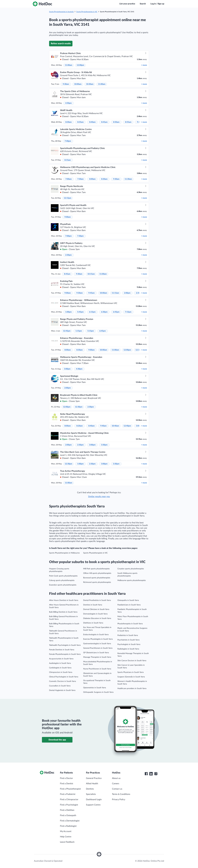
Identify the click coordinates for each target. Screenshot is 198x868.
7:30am (80, 179)
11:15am (115, 293)
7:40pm (68, 141)
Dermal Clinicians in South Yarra (96, 609)
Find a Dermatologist (70, 821)
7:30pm (80, 236)
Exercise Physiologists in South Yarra (98, 639)
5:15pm (91, 331)
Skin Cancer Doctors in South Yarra (132, 661)
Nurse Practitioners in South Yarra (97, 669)
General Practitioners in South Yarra (98, 648)
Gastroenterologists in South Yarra (97, 644)
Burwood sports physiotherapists (97, 578)
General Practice (94, 778)
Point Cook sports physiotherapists (63, 576)
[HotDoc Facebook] (146, 774)
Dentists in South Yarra (93, 605)
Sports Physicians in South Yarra (131, 672)
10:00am (78, 84)
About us (116, 778)
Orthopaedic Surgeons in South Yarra (98, 692)
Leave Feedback (67, 842)
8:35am (80, 122)
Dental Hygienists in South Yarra (62, 690)
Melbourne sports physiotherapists (132, 580)
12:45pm (67, 331)
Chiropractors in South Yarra (61, 672)
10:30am (90, 84)
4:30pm (79, 369)
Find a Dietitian (67, 810)
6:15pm (92, 312)
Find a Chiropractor (69, 799)
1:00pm (68, 312)
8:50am (116, 122)
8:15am (68, 160)
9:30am (66, 84)
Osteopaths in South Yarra (128, 600)
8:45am (104, 122)
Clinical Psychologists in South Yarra (64, 677)
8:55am (128, 122)
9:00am (68, 217)
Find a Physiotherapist (70, 789)
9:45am (92, 293)
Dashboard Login (94, 799)
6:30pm (104, 312)
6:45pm (116, 312)
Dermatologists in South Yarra (95, 614)
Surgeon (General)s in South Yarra (131, 677)
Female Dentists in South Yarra (62, 650)
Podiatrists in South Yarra (128, 635)
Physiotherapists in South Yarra (130, 624)
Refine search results (61, 44)
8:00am (92, 179)
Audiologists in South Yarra (60, 663)
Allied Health (92, 784)
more (144, 65)
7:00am (69, 179)
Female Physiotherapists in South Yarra (65, 654)
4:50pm (68, 103)
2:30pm (68, 255)
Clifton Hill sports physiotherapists (97, 573)
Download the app (57, 740)
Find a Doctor (66, 778)
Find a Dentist (67, 784)
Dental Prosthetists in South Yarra (97, 600)
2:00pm (127, 293)
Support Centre (93, 805)
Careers (116, 784)
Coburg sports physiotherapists (62, 580)
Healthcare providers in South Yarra (132, 689)
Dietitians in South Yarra (93, 623)
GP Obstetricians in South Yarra (96, 653)
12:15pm (68, 198)
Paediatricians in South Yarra (129, 605)
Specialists (91, 794)
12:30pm (79, 407)
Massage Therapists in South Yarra (97, 657)
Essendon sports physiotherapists (63, 585)
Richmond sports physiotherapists (97, 582)
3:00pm (67, 369)
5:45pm (80, 312)
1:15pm (79, 331)
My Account (66, 831)
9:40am (103, 426)
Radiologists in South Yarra (128, 649)
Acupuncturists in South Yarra (61, 659)
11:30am (128, 179)
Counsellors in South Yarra (60, 686)
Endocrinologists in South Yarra (96, 635)
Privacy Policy (119, 799)
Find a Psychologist (69, 805)
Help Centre (66, 837)
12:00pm (80, 65)
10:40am (115, 426)
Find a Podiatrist (68, 794)
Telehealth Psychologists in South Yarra (65, 645)
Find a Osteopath (68, 815)
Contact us (117, 789)
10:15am (91, 274)
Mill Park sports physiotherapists (96, 569)
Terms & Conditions (121, 794)
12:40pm (127, 426)
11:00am (69, 65)
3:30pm (104, 445)
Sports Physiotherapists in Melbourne (64, 553)
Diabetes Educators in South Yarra (97, 618)
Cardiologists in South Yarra (60, 668)
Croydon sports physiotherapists (131, 569)
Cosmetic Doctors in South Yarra (63, 681)
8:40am (92, 122)
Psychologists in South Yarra (129, 644)
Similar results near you (99, 497)
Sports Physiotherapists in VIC (87, 12)
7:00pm (68, 236)
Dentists (90, 789)
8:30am (69, 122)
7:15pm (128, 312)
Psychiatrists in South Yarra (128, 640)
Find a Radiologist (68, 826)
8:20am (80, 426)
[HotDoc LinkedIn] (151, 774)
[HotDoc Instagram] (156, 774)
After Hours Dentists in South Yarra (64, 600)
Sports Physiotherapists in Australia (61, 12)
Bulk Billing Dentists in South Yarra (63, 612)
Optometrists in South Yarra (95, 688)
